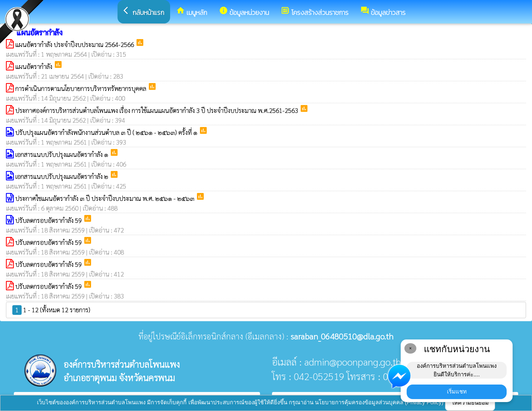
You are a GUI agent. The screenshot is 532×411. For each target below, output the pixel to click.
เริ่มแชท (457, 391)
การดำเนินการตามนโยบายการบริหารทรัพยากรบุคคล (82, 88)
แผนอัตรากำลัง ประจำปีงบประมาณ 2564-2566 (75, 44)
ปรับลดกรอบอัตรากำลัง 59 (49, 220)
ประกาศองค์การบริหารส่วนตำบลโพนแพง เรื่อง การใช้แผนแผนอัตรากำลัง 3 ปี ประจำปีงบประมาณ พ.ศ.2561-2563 (157, 110)
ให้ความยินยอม (470, 403)
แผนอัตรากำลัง (35, 66)
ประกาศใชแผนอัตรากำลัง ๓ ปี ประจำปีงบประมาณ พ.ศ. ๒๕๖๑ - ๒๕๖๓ (106, 198)
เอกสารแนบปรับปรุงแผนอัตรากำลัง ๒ (62, 176)
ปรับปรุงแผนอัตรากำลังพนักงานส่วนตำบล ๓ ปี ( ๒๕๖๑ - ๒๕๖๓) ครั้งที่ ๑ (107, 132)
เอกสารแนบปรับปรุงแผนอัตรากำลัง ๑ (62, 154)
